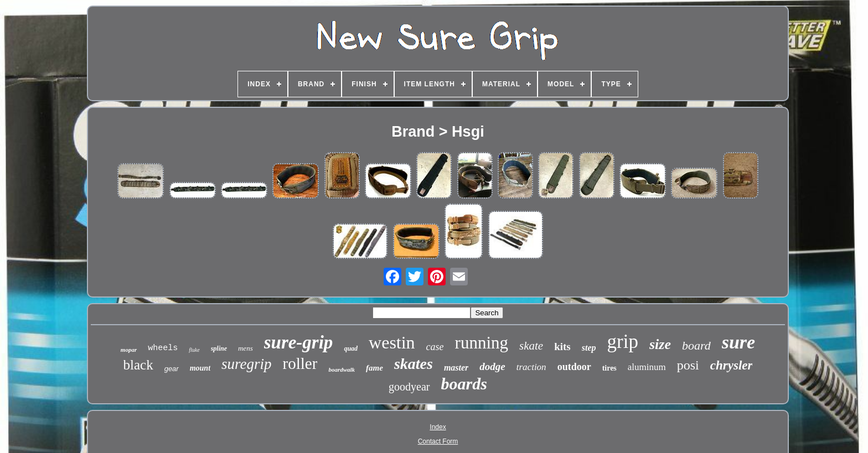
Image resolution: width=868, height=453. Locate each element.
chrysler (732, 365)
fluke (194, 350)
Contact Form (438, 441)
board (696, 345)
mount (200, 368)
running (482, 343)
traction (531, 367)
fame (374, 368)
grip (623, 342)
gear (172, 369)
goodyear (409, 387)
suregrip (247, 364)
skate (531, 346)
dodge (492, 366)
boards (464, 384)
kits (562, 347)
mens (246, 348)
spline (219, 348)
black (138, 365)
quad (351, 348)
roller (300, 363)
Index (438, 427)
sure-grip (299, 342)
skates (414, 364)
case (435, 347)
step (589, 348)
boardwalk (342, 369)
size (660, 344)
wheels (163, 348)
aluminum (647, 367)
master (456, 368)
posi (688, 365)
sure (738, 342)
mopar (129, 350)
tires (609, 368)
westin (392, 342)
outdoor (574, 367)
